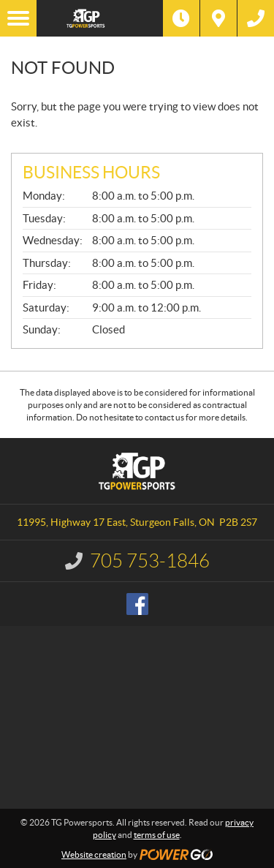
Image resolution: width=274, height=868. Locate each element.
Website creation (94, 854)
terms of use (157, 835)
